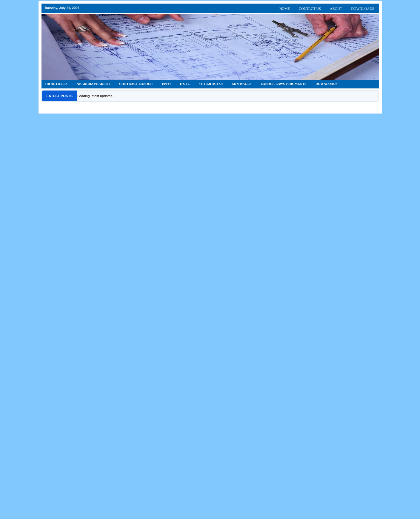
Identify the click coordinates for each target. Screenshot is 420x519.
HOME (285, 9)
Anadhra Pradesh (93, 84)
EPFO (166, 84)
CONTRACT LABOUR (136, 84)
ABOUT (336, 9)
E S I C (185, 84)
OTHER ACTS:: (211, 84)
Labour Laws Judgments (283, 84)
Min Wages (242, 84)
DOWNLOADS (363, 9)
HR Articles (57, 84)
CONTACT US (310, 9)
